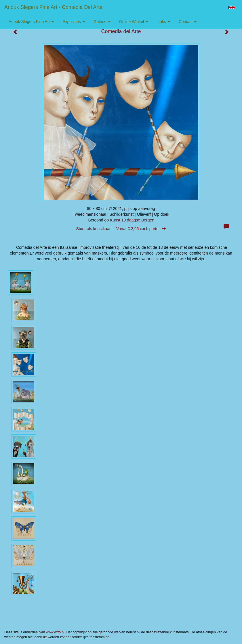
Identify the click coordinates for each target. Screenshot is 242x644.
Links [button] (163, 22)
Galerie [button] (102, 22)
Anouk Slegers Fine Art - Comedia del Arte (53, 7)
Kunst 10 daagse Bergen (132, 220)
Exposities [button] (74, 22)
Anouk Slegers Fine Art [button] (31, 22)
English (232, 7)
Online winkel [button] (134, 22)
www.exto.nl (55, 632)
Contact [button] (188, 22)
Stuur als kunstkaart (121, 229)
